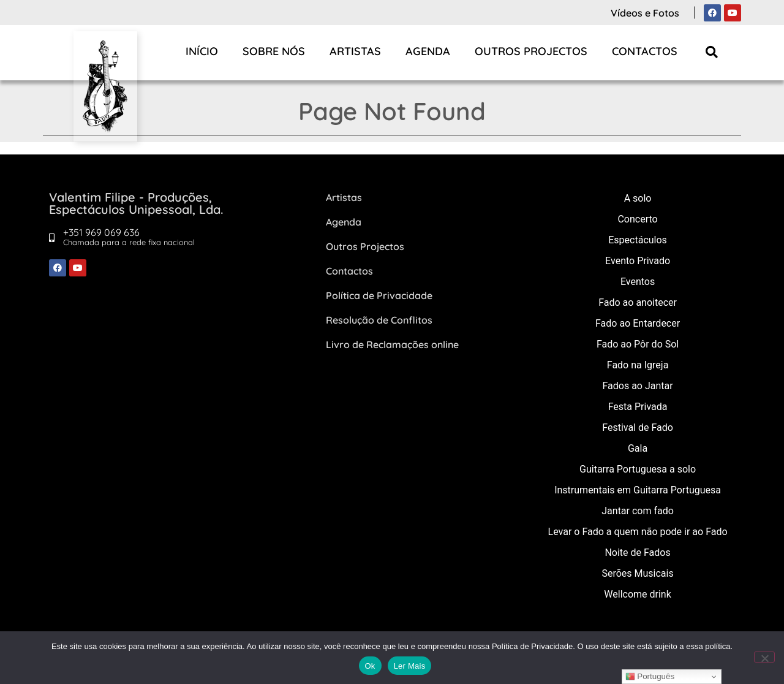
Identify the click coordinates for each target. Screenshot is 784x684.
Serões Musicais (637, 573)
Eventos (638, 282)
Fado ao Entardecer (638, 323)
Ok (370, 666)
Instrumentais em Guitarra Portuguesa (638, 490)
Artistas (355, 51)
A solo (638, 198)
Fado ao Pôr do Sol (638, 344)
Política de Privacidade (379, 295)
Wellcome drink (637, 594)
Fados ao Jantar (637, 386)
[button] (712, 52)
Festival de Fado (638, 427)
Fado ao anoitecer (638, 302)
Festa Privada (638, 407)
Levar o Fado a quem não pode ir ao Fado (638, 532)
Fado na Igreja (638, 365)
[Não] (764, 657)
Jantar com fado (638, 511)
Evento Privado (638, 261)
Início (202, 51)
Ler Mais (410, 666)
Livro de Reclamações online (392, 344)
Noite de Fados (637, 553)
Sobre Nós (274, 51)
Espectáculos (638, 240)
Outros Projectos (531, 51)
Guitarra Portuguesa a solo (638, 469)
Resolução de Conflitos (379, 320)
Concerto (637, 219)
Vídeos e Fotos (645, 13)
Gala (638, 448)
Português (650, 677)
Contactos (645, 51)
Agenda (428, 51)
